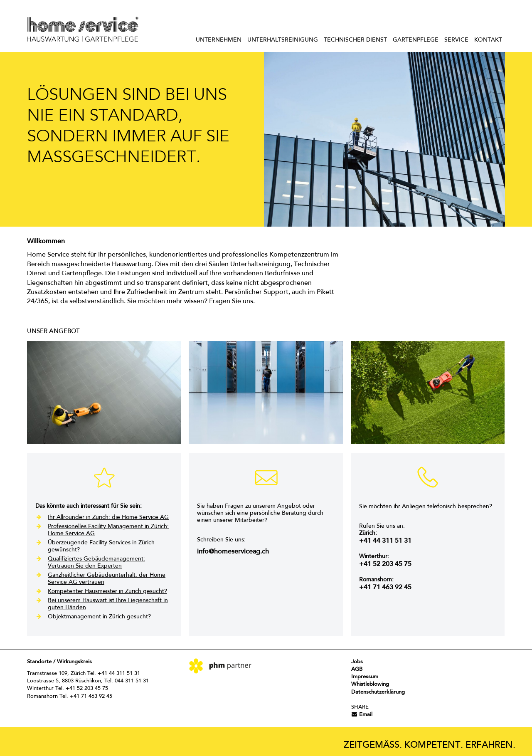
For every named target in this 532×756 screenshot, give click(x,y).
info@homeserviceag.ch (233, 552)
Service (456, 40)
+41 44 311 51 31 (385, 541)
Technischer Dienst (355, 40)
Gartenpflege (416, 40)
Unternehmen (219, 40)
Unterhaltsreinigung (283, 40)
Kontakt (488, 40)
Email (362, 715)
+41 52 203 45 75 (385, 564)
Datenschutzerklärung (378, 692)
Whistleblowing (370, 684)
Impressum (365, 677)
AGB (357, 669)
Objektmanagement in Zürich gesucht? (99, 617)
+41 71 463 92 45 (385, 588)
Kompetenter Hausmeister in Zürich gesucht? (107, 592)
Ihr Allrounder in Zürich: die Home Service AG (108, 518)
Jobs (357, 662)
